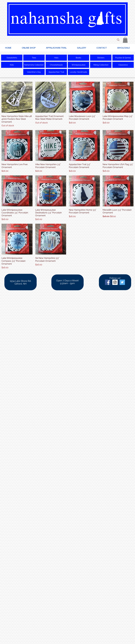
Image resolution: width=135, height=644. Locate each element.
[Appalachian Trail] (56, 72)
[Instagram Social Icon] (115, 282)
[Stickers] (101, 58)
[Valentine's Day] (34, 72)
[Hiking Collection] (101, 65)
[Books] (78, 58)
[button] (125, 40)
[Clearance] (123, 65)
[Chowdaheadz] (56, 65)
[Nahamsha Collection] (34, 65)
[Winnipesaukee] (78, 65)
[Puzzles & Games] (123, 58)
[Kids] (12, 65)
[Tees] (34, 58)
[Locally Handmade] (78, 72)
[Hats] (56, 58)
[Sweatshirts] (12, 58)
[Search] (118, 40)
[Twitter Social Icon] (122, 282)
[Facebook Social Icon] (108, 282)
